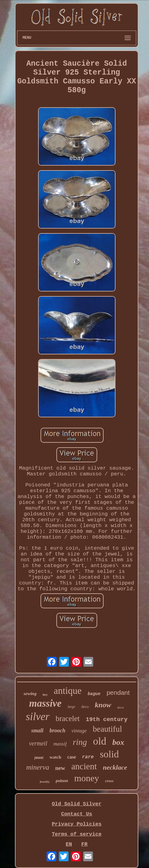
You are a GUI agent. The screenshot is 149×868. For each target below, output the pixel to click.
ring (80, 742)
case (72, 757)
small (37, 731)
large (71, 707)
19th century (107, 720)
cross (109, 781)
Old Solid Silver (77, 804)
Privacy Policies (77, 824)
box (118, 742)
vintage (79, 731)
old (99, 741)
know (103, 705)
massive (45, 703)
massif (60, 744)
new (60, 768)
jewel (39, 758)
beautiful (108, 729)
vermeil (38, 743)
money (87, 778)
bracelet (67, 718)
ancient (84, 766)
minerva (38, 767)
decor (121, 707)
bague (94, 694)
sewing (30, 694)
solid (109, 754)
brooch (57, 731)
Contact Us (76, 814)
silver (38, 717)
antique (67, 691)
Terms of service (77, 834)
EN (69, 844)
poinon (62, 781)
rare (88, 757)
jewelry (45, 782)
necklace (115, 767)
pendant (118, 692)
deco (85, 707)
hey (45, 694)
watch (55, 757)
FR (84, 844)
